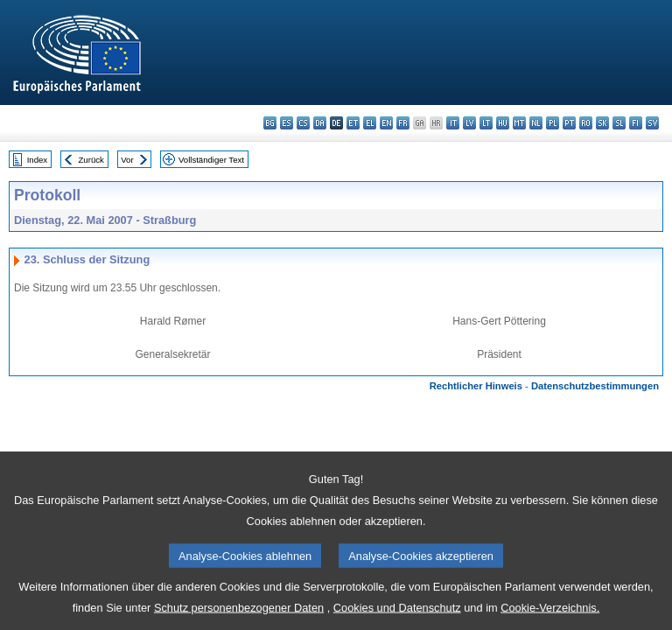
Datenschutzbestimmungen (595, 386)
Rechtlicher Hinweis (476, 386)
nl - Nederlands (536, 123)
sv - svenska (652, 123)
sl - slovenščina (619, 123)
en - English (386, 123)
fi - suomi (636, 123)
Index (37, 160)
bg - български (270, 123)
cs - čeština (303, 123)
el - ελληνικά (370, 123)
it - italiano (453, 123)
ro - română (586, 123)
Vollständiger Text (211, 160)
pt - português (569, 123)
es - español (287, 123)
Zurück (91, 160)
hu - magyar (503, 123)
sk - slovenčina (602, 123)
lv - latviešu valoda (469, 123)
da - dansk (320, 123)
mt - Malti (519, 123)
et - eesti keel (353, 123)
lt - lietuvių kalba (486, 123)
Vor (127, 160)
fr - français (403, 123)
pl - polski (553, 123)
